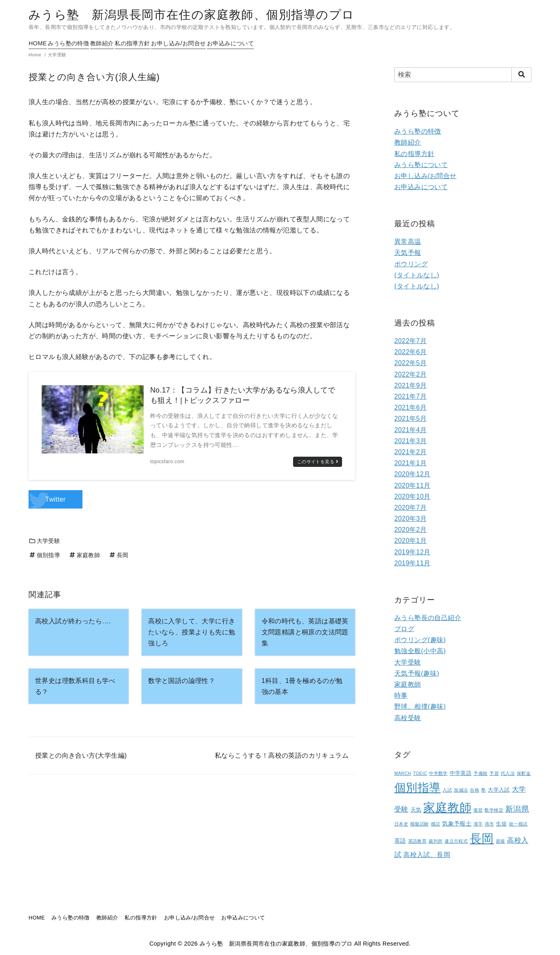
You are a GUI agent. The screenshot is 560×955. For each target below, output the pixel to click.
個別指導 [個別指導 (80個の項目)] (418, 788)
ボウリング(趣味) (420, 640)
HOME (38, 43)
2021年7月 (410, 396)
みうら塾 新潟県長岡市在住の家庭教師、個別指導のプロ (191, 15)
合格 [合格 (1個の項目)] (474, 790)
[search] (521, 75)
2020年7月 (410, 508)
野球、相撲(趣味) (420, 706)
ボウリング (411, 264)
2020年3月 (410, 519)
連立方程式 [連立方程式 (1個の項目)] (456, 841)
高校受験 (408, 718)
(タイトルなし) (417, 275)
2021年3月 (410, 441)
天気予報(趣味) (417, 673)
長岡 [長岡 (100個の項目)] (482, 839)
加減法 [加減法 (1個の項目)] (461, 790)
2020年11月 (412, 485)
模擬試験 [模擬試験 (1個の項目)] (420, 824)
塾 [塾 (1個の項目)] (483, 790)
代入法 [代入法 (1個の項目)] (508, 773)
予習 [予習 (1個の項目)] (494, 773)
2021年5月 (410, 418)
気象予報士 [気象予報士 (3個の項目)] (457, 823)
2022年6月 (410, 352)
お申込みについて (274, 43)
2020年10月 (412, 496)
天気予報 (408, 253)
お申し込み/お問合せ (213, 43)
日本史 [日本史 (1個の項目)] (401, 824)
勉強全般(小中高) (420, 651)
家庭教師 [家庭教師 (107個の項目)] (447, 807)
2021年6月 (410, 407)
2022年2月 (410, 374)
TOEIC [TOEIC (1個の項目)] (420, 773)
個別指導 (44, 555)
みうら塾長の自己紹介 (428, 618)
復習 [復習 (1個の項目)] (478, 810)
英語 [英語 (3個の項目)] (400, 841)
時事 (401, 695)
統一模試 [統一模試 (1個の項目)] (518, 824)
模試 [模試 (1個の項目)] (436, 824)
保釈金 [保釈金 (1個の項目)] (524, 773)
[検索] (463, 75)
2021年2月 (410, 452)
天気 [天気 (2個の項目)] (416, 810)
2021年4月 (410, 430)
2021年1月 (410, 463)
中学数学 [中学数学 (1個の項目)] (438, 773)
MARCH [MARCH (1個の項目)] (403, 773)
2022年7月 (410, 341)
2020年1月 (410, 541)
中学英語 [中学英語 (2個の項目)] (461, 773)
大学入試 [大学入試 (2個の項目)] (499, 790)
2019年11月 (412, 563)
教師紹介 (120, 43)
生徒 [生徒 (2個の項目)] (501, 824)
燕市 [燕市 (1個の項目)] (490, 824)
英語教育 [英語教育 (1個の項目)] (418, 841)
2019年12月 (412, 552)
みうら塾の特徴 (77, 43)
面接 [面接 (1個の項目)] (501, 841)
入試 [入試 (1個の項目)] (447, 790)
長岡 (118, 555)
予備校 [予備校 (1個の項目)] (480, 773)
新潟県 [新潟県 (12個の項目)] (517, 809)
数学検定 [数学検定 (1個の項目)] (494, 810)
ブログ (404, 629)
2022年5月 (410, 363)
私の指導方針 (158, 43)
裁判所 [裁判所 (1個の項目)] (436, 841)
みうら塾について (421, 165)
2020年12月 (412, 474)
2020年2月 (410, 530)
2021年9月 (410, 385)
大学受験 (44, 541)
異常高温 (408, 242)
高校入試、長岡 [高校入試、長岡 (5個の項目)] (427, 855)
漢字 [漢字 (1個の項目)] (478, 824)
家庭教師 (84, 555)
